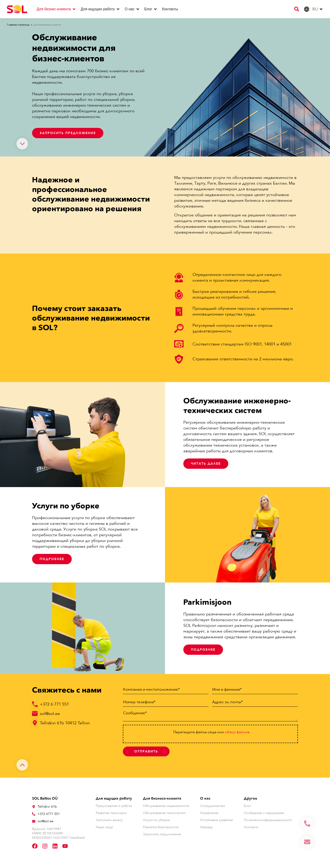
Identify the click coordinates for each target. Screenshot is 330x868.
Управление (209, 814)
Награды (206, 828)
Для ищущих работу (114, 799)
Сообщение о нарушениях (264, 814)
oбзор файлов (237, 733)
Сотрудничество (213, 807)
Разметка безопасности (161, 828)
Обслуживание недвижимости (166, 807)
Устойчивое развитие (216, 821)
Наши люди (104, 828)
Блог (247, 807)
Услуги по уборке (156, 821)
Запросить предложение (162, 835)
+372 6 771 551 (54, 704)
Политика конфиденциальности (268, 821)
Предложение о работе (114, 807)
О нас (205, 799)
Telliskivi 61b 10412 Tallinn (65, 723)
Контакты (251, 828)
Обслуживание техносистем (164, 814)
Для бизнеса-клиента (162, 799)
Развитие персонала (111, 814)
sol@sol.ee (50, 714)
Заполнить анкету (109, 821)
